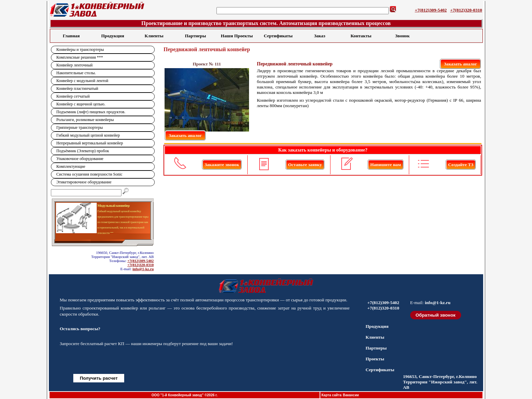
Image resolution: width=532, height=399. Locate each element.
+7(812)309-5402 (431, 10)
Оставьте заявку (305, 165)
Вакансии (351, 395)
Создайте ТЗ (461, 165)
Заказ (319, 36)
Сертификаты (278, 36)
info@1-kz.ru (143, 269)
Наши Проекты (237, 36)
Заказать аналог (460, 64)
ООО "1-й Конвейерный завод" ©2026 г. (185, 395)
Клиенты (154, 36)
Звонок (403, 36)
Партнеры (195, 36)
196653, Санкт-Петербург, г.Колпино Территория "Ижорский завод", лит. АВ (440, 382)
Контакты (361, 36)
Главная (71, 36)
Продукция (113, 36)
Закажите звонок (222, 165)
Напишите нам (385, 165)
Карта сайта (332, 395)
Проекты (375, 359)
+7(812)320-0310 (466, 10)
